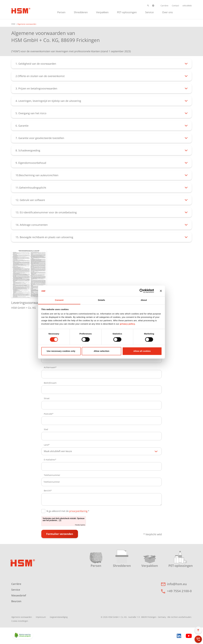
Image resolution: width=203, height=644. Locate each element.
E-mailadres (49, 460)
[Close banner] (161, 291)
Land (46, 445)
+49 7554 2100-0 (179, 591)
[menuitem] (61, 12)
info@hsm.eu (177, 584)
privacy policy (127, 324)
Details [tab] (101, 300)
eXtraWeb (187, 6)
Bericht (47, 491)
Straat (47, 398)
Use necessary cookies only (61, 351)
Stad (46, 429)
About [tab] (144, 300)
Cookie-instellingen (20, 621)
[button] (148, 6)
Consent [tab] (59, 300)
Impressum (41, 617)
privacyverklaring (78, 511)
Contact (175, 6)
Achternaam (50, 367)
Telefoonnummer (52, 475)
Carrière (164, 6)
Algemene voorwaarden (22, 617)
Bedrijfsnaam (50, 383)
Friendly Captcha (80, 525)
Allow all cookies (142, 351)
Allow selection (102, 351)
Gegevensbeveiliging (59, 617)
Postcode (48, 414)
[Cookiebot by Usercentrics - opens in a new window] (142, 291)
